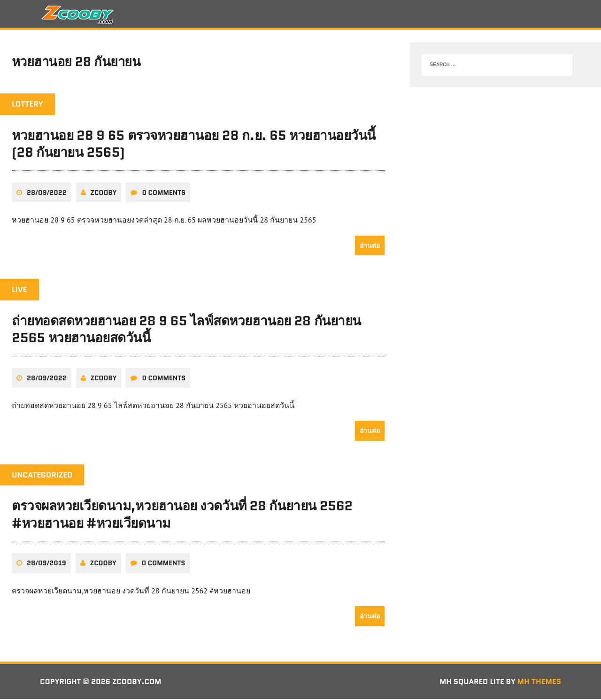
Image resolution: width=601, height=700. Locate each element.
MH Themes (539, 682)
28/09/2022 (47, 193)
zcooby (104, 193)
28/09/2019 (46, 564)
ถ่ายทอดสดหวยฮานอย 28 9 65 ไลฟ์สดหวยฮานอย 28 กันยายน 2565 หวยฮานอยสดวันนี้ (186, 330)
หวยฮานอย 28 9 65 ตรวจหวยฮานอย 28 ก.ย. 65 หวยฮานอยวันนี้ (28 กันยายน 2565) (194, 145)
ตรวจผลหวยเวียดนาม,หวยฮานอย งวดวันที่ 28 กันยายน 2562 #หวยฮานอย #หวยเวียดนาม (182, 515)
